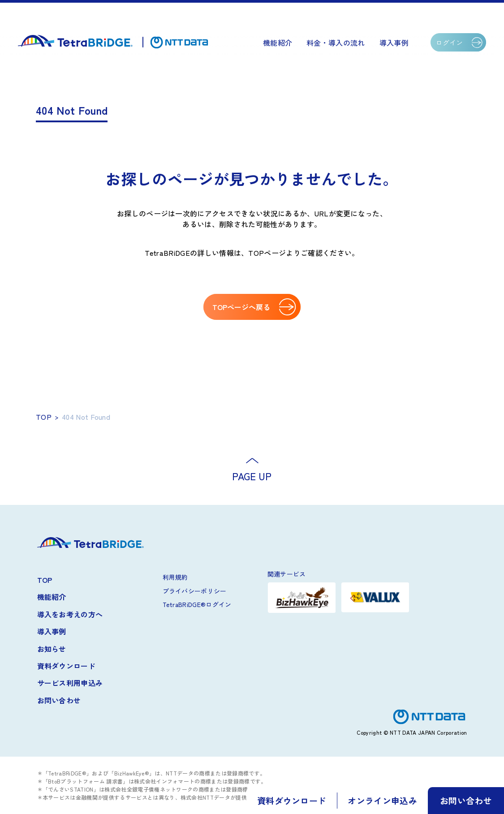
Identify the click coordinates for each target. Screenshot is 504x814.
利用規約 (175, 577)
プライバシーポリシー (195, 591)
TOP (44, 417)
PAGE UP (252, 476)
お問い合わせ (59, 700)
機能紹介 (278, 43)
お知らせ (52, 649)
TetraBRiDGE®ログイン (197, 604)
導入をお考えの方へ (70, 614)
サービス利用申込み (70, 683)
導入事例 (394, 43)
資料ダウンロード (67, 666)
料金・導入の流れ (336, 43)
